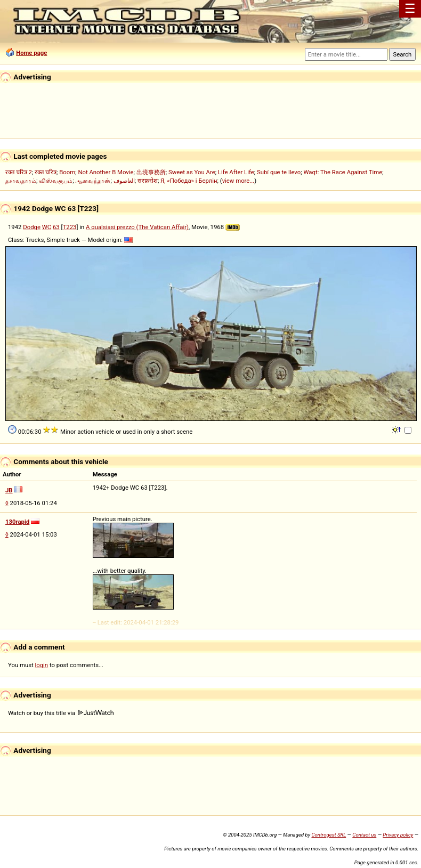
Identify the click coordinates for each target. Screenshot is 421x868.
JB (9, 490)
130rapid (17, 522)
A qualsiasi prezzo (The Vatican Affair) (137, 227)
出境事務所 (151, 172)
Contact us (364, 835)
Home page (31, 53)
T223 (70, 227)
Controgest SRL (329, 835)
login (42, 665)
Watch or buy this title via (61, 713)
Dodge (32, 227)
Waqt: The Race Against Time (343, 172)
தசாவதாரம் (21, 181)
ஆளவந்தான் (93, 181)
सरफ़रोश (148, 181)
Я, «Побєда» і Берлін (189, 181)
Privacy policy (398, 835)
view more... (238, 181)
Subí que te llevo (279, 172)
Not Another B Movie (106, 172)
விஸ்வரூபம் (56, 181)
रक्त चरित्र (46, 172)
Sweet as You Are (192, 172)
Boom (67, 172)
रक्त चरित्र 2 (19, 172)
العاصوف (124, 181)
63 (56, 227)
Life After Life (236, 172)
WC (47, 227)
